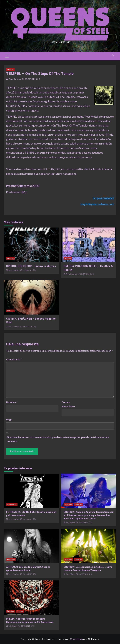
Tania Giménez (15, 79)
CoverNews (76, 639)
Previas (20, 611)
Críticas (10, 69)
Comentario (14, 359)
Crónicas (68, 504)
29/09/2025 (25, 626)
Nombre (12, 402)
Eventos (78, 504)
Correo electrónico (69, 404)
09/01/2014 (30, 79)
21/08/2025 (27, 270)
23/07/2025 (85, 274)
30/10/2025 (27, 519)
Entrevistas (12, 504)
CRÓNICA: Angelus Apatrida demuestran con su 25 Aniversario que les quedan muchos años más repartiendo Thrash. (89, 515)
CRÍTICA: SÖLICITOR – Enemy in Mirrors (31, 266)
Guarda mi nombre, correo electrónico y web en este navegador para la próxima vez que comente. (58, 439)
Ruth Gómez (70, 522)
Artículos (11, 559)
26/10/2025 (83, 523)
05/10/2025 (83, 574)
